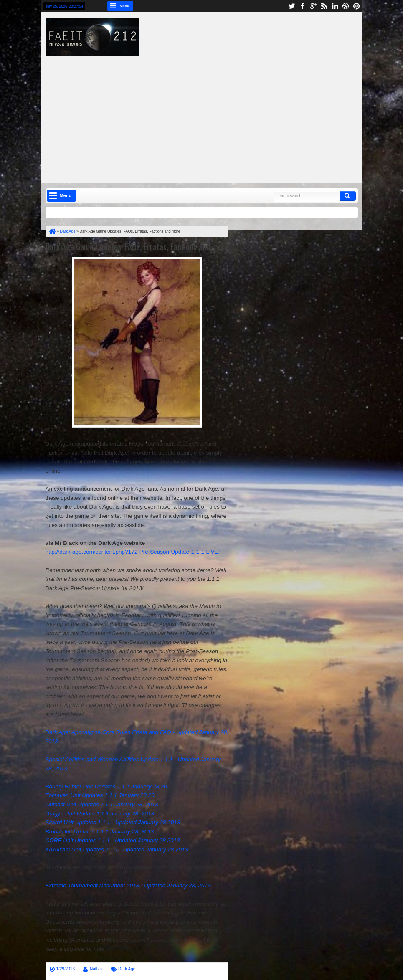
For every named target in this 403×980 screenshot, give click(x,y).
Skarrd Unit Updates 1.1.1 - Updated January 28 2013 (113, 822)
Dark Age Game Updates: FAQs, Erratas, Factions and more (137, 246)
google (313, 6)
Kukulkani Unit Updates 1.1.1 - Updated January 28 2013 (117, 850)
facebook (302, 6)
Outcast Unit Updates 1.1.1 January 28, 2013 (102, 804)
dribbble (346, 6)
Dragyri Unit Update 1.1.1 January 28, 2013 (100, 814)
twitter (291, 6)
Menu (125, 6)
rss (324, 6)
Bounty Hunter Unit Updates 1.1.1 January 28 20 (106, 786)
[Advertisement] (228, 114)
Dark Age (127, 969)
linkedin (335, 6)
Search (348, 196)
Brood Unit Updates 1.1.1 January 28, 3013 (100, 832)
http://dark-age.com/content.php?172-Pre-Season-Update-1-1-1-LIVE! (133, 552)
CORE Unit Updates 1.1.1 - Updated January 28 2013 (113, 840)
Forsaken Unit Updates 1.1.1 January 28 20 (100, 795)
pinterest (357, 6)
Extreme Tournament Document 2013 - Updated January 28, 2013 (128, 885)
